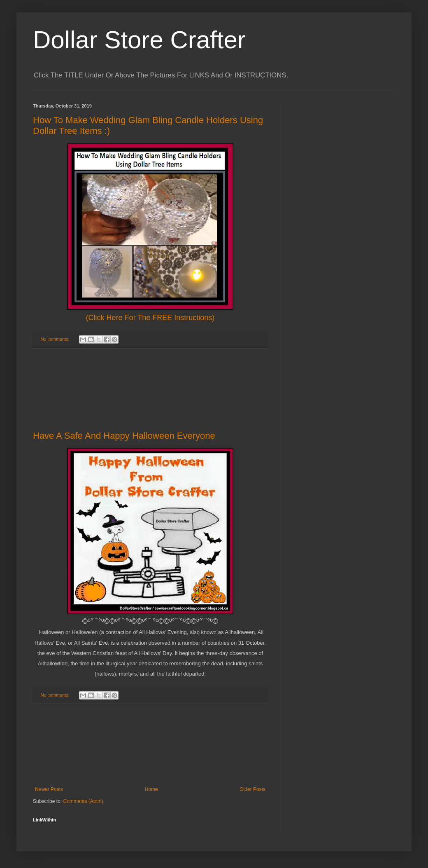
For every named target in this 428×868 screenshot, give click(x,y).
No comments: (56, 339)
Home (151, 789)
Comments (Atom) (83, 801)
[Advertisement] (150, 390)
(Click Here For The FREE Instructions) (150, 318)
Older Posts (252, 789)
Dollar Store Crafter (139, 40)
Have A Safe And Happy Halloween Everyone (124, 436)
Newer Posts (49, 789)
